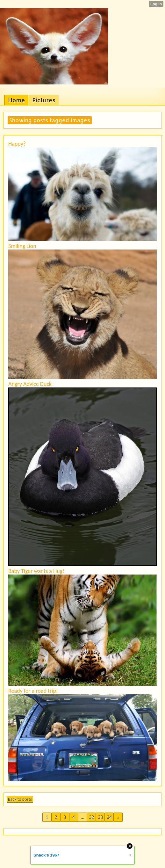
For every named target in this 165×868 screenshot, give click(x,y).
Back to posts (20, 799)
